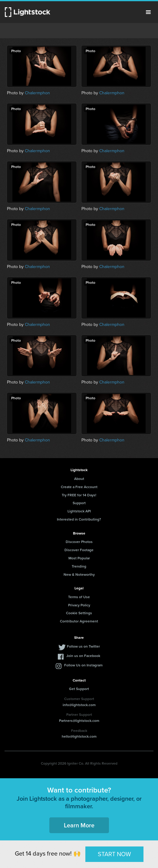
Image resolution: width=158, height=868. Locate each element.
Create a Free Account (79, 487)
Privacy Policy (79, 605)
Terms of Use (79, 597)
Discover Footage (79, 550)
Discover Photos (79, 542)
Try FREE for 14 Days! (79, 495)
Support (79, 503)
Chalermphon (37, 93)
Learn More (79, 825)
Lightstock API (79, 511)
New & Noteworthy (79, 575)
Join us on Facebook (83, 656)
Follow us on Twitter (83, 646)
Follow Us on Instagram (83, 665)
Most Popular (79, 558)
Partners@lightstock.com (79, 721)
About (79, 479)
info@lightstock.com (79, 705)
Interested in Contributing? (79, 519)
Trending (79, 566)
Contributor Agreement (79, 621)
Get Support (79, 689)
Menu (148, 12)
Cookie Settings (79, 613)
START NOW (114, 854)
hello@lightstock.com (79, 736)
